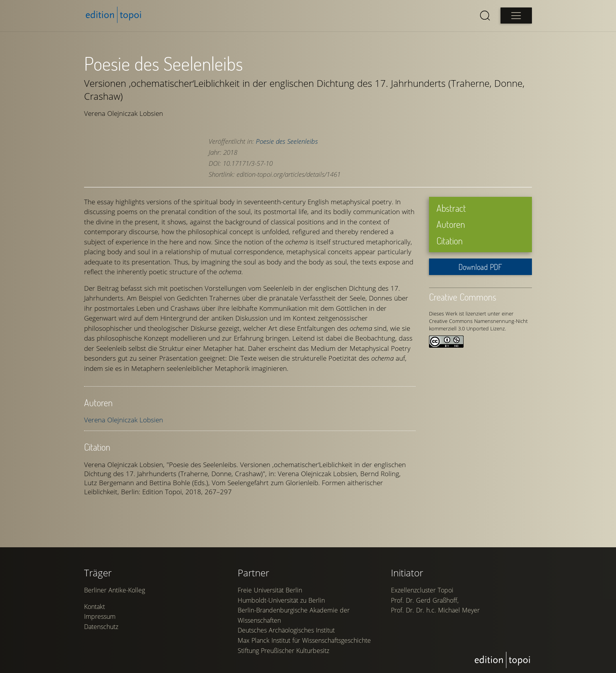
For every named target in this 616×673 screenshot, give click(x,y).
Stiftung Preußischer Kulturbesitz (283, 651)
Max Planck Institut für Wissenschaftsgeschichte (304, 640)
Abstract (451, 208)
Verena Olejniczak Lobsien (124, 420)
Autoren (451, 224)
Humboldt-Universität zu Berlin (281, 600)
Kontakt (94, 607)
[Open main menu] (516, 16)
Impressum (100, 616)
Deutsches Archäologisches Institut (286, 630)
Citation (450, 241)
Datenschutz (101, 627)
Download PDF (480, 267)
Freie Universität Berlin (270, 590)
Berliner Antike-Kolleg (115, 590)
